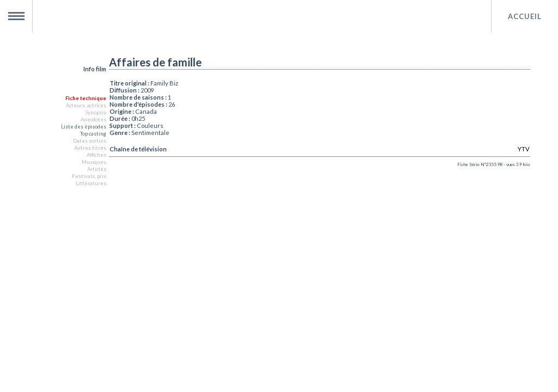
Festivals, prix (89, 176)
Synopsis (96, 112)
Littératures (91, 183)
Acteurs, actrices (86, 105)
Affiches (96, 155)
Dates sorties (90, 141)
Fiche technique (86, 98)
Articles (97, 169)
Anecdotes (93, 120)
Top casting (93, 134)
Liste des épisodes (84, 127)
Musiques (94, 162)
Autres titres (90, 148)
